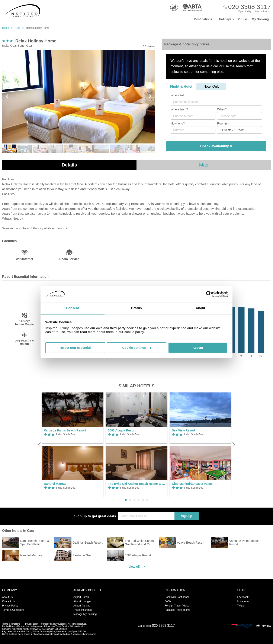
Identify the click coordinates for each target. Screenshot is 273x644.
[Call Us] (247, 7)
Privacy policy (32, 624)
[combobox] (216, 102)
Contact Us (8, 601)
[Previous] (40, 445)
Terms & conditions (11, 624)
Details (69, 165)
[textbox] (218, 102)
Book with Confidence (177, 597)
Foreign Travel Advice (177, 606)
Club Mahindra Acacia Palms (192, 484)
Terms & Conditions (13, 610)
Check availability (216, 146)
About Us (7, 597)
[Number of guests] (240, 130)
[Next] (233, 445)
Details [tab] (136, 308)
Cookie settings (137, 348)
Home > (8, 28)
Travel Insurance (83, 610)
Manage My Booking (85, 614)
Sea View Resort (184, 430)
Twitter (241, 606)
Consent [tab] (73, 308)
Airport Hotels (81, 597)
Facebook (243, 597)
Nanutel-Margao (55, 484)
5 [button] (143, 500)
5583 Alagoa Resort (122, 430)
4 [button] (139, 500)
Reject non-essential (75, 348)
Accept (198, 348)
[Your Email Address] (146, 516)
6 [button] (147, 500)
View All (134, 567)
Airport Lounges (82, 601)
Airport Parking (82, 606)
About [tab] (200, 308)
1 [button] (126, 500)
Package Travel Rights (177, 610)
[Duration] (193, 130)
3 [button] (134, 500)
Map (204, 165)
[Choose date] (240, 116)
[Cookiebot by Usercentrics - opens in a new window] (209, 294)
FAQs (168, 601)
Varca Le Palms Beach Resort (65, 430)
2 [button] (130, 500)
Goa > (21, 28)
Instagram (243, 601)
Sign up (187, 516)
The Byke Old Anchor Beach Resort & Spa (136, 484)
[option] (73, 445)
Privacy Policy (10, 606)
